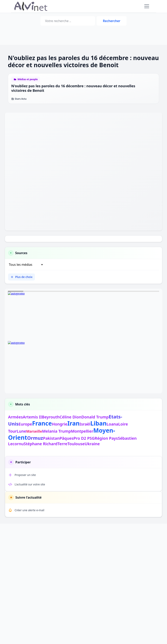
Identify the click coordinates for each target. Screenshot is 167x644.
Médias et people (28, 79)
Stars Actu (19, 99)
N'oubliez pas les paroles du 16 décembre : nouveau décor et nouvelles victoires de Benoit (73, 88)
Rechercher (112, 21)
